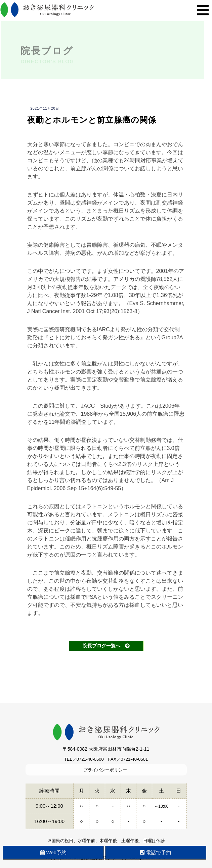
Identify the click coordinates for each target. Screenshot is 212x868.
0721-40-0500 (90, 759)
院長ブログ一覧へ (106, 646)
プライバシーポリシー (105, 770)
